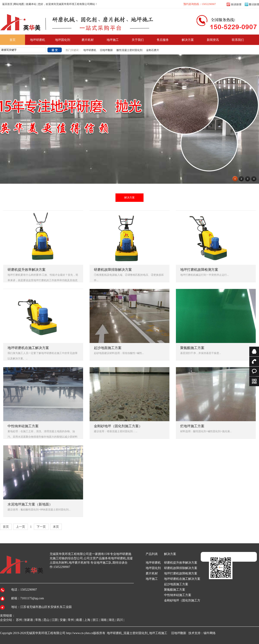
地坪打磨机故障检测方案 (181, 573)
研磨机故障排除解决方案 (181, 568)
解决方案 (129, 198)
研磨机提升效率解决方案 (181, 563)
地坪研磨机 (90, 50)
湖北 (112, 620)
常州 (71, 620)
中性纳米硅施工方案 (178, 595)
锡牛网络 (210, 633)
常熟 (38, 620)
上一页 (21, 527)
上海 (87, 620)
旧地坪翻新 (106, 50)
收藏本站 (31, 4)
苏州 (19, 620)
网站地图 (19, 4)
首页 (6, 527)
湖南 (104, 620)
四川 (120, 620)
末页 (56, 527)
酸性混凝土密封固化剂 (129, 50)
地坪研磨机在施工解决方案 (182, 579)
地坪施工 (152, 579)
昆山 (46, 620)
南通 (79, 620)
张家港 (28, 620)
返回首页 (7, 4)
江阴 (55, 620)
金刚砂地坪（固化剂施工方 (182, 600)
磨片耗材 (152, 573)
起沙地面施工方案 (176, 584)
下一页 (41, 527)
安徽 (63, 620)
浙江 (95, 620)
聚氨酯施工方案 (175, 590)
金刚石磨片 (153, 50)
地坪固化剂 (153, 568)
